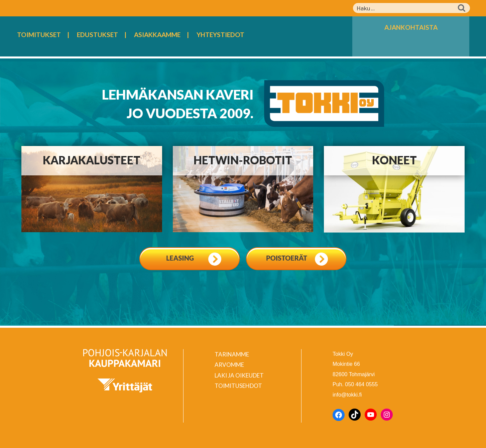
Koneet (394, 160)
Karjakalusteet (92, 160)
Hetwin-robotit (243, 160)
